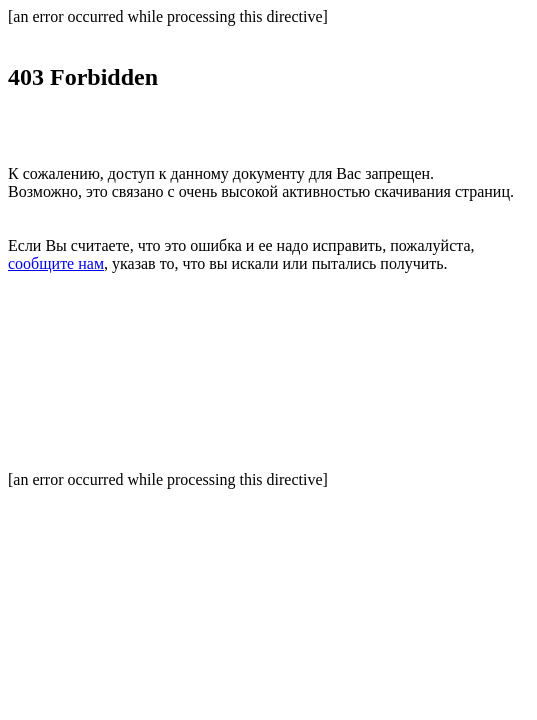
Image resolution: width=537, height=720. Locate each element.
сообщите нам (56, 263)
